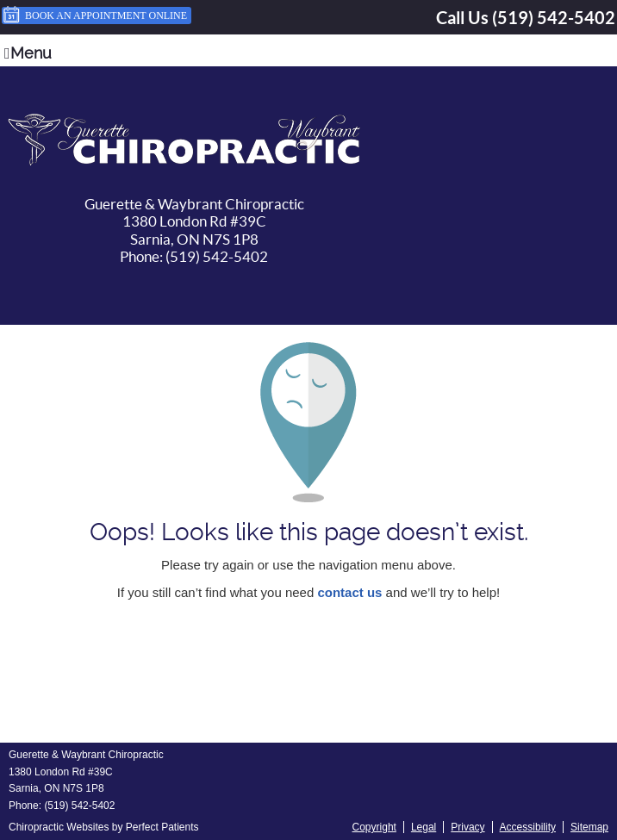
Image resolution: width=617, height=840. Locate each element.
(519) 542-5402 (554, 18)
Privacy (467, 827)
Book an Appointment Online (94, 16)
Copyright (374, 827)
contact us (349, 592)
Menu (28, 53)
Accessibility (528, 827)
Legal (424, 827)
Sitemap (589, 827)
